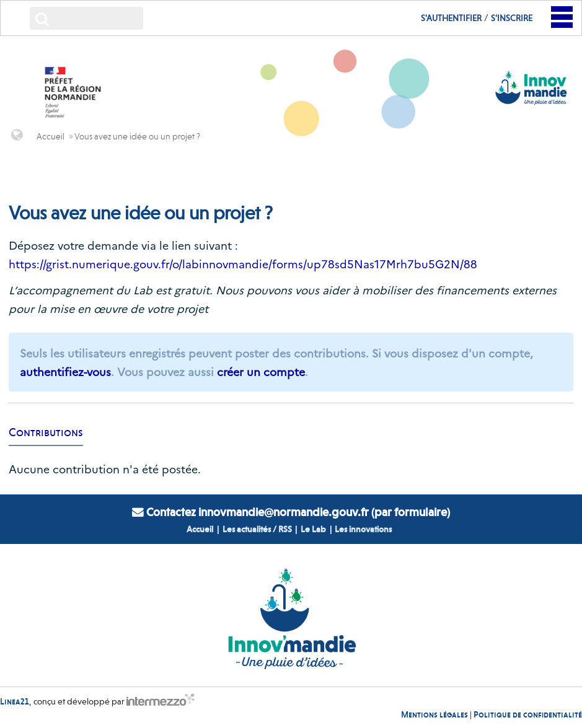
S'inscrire (512, 18)
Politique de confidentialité (528, 714)
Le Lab (313, 529)
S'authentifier (451, 18)
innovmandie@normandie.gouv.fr (284, 512)
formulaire (421, 512)
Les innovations (363, 529)
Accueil (200, 529)
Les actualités (247, 529)
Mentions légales (434, 714)
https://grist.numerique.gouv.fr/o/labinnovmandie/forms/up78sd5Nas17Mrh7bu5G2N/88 (243, 264)
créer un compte (261, 371)
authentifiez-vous (65, 371)
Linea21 (15, 701)
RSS (285, 529)
